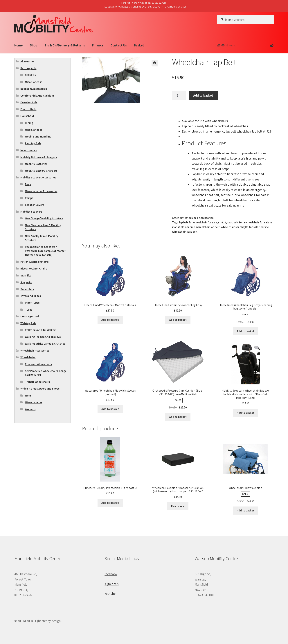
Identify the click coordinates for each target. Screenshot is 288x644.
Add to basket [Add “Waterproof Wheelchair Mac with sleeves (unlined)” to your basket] (110, 409)
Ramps (29, 198)
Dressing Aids (29, 102)
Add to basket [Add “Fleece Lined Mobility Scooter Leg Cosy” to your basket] (178, 320)
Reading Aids (33, 143)
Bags (28, 184)
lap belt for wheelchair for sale (198, 222)
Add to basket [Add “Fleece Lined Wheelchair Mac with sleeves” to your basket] (110, 320)
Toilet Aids (27, 289)
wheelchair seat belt (185, 232)
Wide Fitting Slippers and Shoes (40, 389)
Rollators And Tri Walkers (41, 330)
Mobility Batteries (36, 164)
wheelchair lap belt (208, 227)
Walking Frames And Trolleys (43, 337)
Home (18, 45)
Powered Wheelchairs (38, 364)
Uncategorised (30, 316)
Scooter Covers (35, 205)
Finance (98, 45)
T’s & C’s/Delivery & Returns (65, 45)
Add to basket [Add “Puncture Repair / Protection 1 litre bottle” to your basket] (110, 503)
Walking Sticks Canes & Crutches (45, 344)
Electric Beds (28, 109)
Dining (29, 123)
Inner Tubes (32, 303)
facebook (111, 574)
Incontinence (29, 150)
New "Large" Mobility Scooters (44, 218)
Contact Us (119, 45)
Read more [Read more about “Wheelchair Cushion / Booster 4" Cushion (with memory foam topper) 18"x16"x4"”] (178, 506)
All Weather (28, 61)
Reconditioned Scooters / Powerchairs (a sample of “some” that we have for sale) (45, 251)
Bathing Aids (28, 68)
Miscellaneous (34, 82)
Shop (34, 45)
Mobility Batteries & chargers (39, 157)
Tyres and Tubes (31, 296)
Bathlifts (30, 75)
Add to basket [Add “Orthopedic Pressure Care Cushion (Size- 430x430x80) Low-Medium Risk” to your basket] (178, 417)
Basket (139, 45)
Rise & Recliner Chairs (34, 268)
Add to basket (203, 95)
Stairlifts (26, 275)
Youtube (110, 594)
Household (27, 116)
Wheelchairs (28, 357)
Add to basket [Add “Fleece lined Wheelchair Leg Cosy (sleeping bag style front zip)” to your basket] (245, 331)
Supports (26, 282)
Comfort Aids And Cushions (37, 96)
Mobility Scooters (31, 212)
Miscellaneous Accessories (41, 191)
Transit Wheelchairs (37, 382)
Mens (28, 396)
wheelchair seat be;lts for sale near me (245, 227)
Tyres (29, 310)
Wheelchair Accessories (199, 218)
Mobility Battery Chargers (41, 171)
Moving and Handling (38, 136)
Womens (30, 409)
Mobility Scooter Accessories (38, 177)
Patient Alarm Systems (34, 262)
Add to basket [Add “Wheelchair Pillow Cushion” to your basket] (245, 510)
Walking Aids (28, 323)
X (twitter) (112, 584)
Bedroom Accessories (34, 89)
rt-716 (222, 222)
